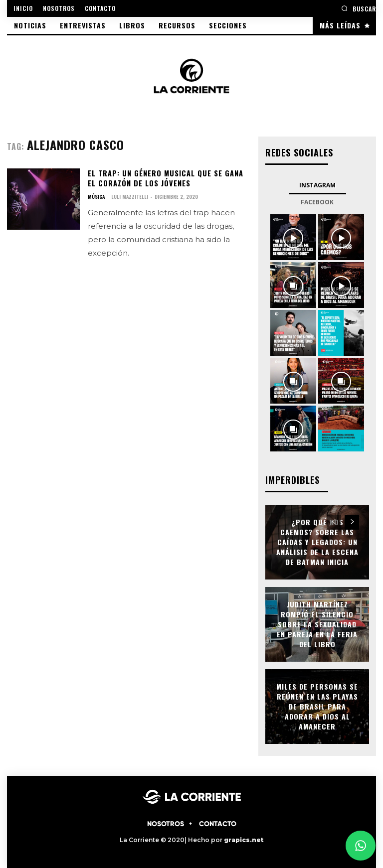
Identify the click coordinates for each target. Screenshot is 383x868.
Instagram (317, 185)
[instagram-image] (293, 237)
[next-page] (352, 522)
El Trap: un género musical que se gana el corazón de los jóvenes (164, 178)
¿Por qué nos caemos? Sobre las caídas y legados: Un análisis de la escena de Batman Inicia (317, 542)
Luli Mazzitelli (130, 196)
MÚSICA (96, 196)
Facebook (317, 202)
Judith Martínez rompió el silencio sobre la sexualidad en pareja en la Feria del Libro (317, 624)
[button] (359, 8)
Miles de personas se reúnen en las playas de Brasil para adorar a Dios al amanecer (317, 706)
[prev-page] (334, 522)
